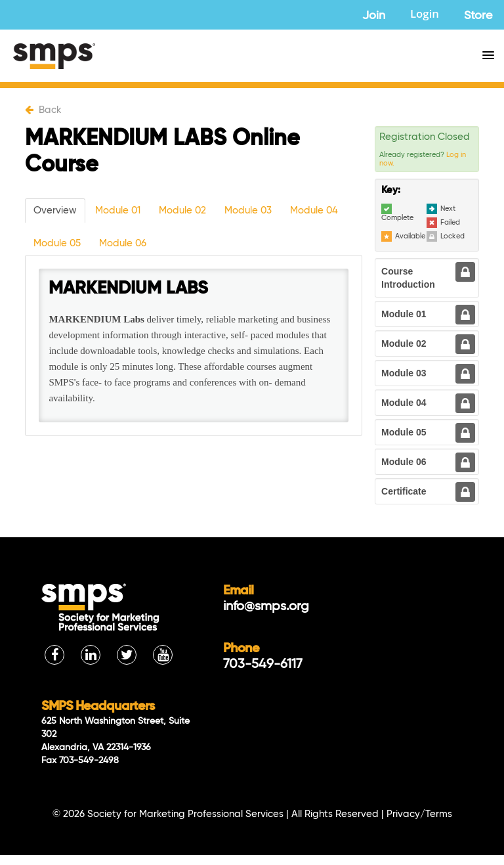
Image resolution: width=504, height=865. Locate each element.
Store (478, 16)
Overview (55, 211)
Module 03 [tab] (404, 373)
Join (374, 16)
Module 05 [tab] (404, 432)
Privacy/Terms (419, 814)
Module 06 (123, 243)
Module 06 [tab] (404, 462)
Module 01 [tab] (404, 314)
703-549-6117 (263, 665)
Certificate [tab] (404, 491)
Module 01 (118, 211)
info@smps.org (266, 607)
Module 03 (248, 211)
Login (425, 15)
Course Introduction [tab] (408, 278)
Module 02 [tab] (404, 344)
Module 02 (182, 211)
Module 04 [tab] (404, 403)
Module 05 (57, 243)
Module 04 (314, 211)
